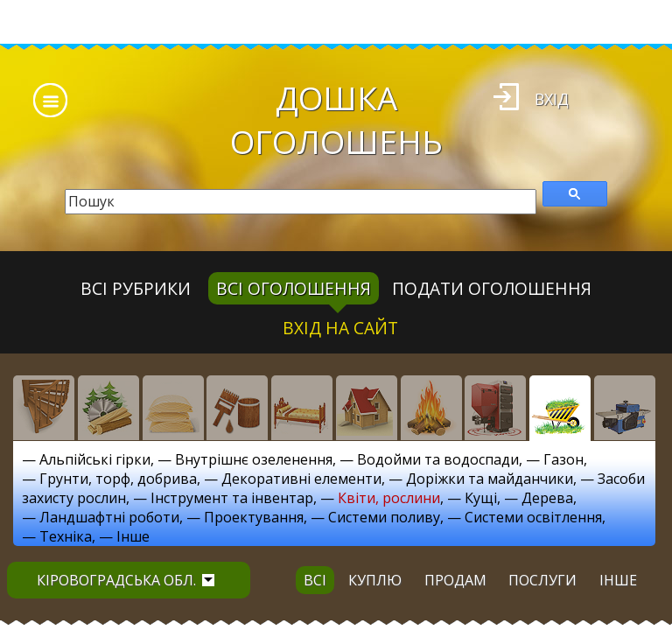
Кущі (481, 498)
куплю (375, 580)
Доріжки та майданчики (490, 479)
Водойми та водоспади (438, 459)
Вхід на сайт (340, 328)
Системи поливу (384, 517)
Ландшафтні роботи (109, 517)
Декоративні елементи (301, 479)
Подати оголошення (492, 288)
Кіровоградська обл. (126, 580)
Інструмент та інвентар (232, 498)
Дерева (547, 498)
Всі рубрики (136, 288)
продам (455, 580)
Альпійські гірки (95, 459)
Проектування (254, 517)
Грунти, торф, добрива (118, 479)
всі (315, 580)
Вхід (552, 99)
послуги (542, 580)
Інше (133, 536)
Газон (563, 459)
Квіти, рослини (389, 498)
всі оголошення (294, 288)
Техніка (66, 536)
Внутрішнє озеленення (254, 459)
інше (618, 580)
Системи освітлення (533, 517)
